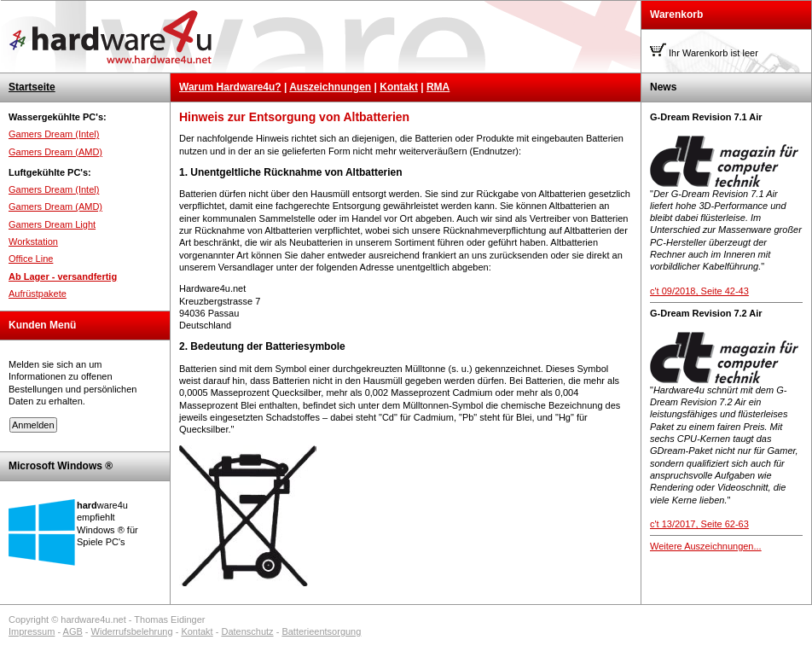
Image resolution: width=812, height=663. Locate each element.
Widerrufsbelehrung (132, 631)
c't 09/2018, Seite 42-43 (699, 291)
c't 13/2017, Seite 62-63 (699, 524)
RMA (438, 87)
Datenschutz (247, 631)
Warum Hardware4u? (230, 87)
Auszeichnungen (330, 87)
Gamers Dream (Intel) (54, 134)
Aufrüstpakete (38, 294)
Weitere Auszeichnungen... (706, 546)
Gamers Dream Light (52, 224)
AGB (73, 631)
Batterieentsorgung (321, 631)
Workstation (33, 241)
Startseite (32, 87)
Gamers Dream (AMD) (55, 152)
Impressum (32, 631)
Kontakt (399, 87)
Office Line (31, 259)
